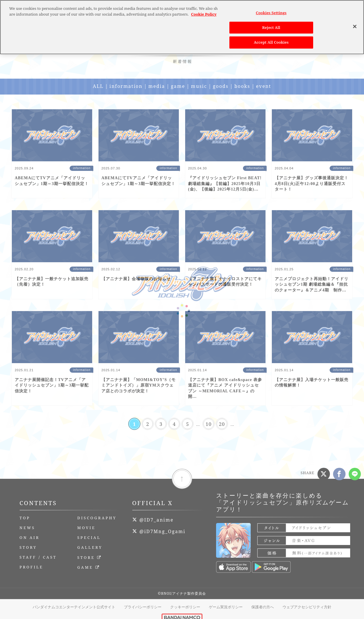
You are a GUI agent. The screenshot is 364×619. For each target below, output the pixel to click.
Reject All (271, 25)
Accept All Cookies (271, 40)
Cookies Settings (271, 11)
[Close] (355, 24)
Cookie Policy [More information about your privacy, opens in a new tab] (204, 12)
